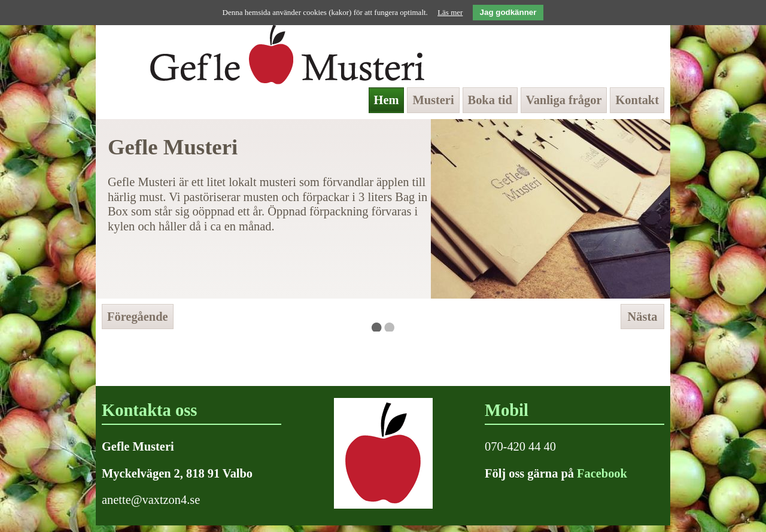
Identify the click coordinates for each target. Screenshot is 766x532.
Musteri (433, 100)
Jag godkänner (508, 12)
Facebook (602, 473)
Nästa (643, 317)
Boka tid (490, 100)
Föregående (138, 317)
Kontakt (637, 100)
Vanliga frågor (564, 100)
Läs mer (450, 12)
